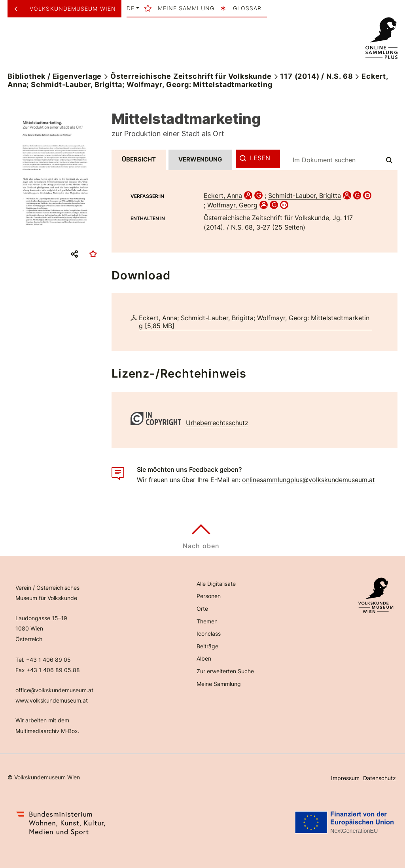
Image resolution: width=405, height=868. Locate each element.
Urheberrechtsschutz (217, 423)
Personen (209, 596)
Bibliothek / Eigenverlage (55, 76)
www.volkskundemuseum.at (52, 700)
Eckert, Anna (223, 196)
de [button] (131, 8)
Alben (204, 658)
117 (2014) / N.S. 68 (316, 76)
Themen (207, 621)
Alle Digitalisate (216, 584)
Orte (202, 609)
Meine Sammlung (219, 684)
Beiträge (207, 646)
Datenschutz (379, 778)
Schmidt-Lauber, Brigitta (305, 196)
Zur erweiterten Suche (225, 671)
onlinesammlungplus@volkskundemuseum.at (308, 480)
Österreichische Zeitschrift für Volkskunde (191, 76)
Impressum (345, 778)
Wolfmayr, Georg (232, 205)
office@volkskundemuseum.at (54, 690)
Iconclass (209, 633)
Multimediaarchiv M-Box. (47, 731)
